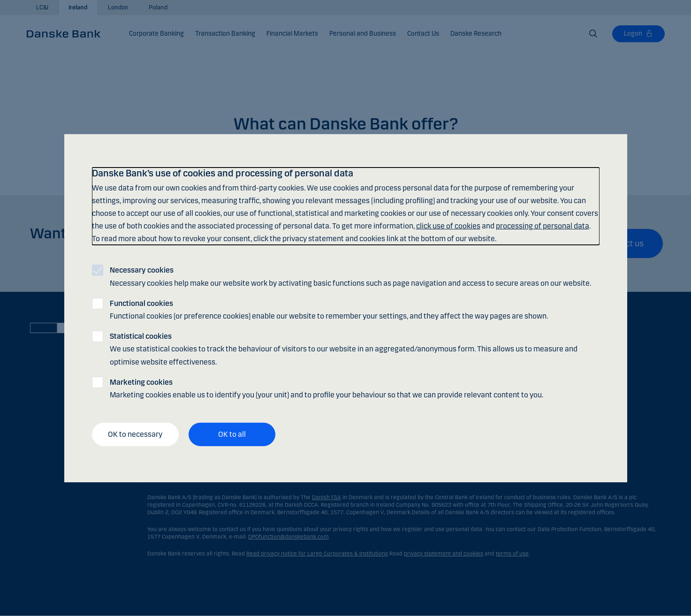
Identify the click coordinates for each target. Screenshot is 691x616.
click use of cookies (448, 226)
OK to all (232, 434)
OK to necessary (135, 434)
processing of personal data (543, 226)
